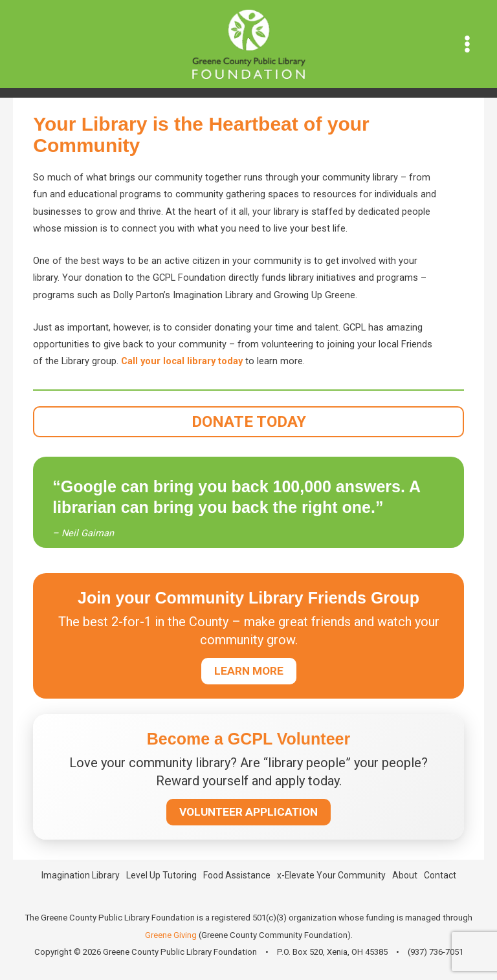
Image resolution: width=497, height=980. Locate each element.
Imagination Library (81, 875)
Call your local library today (182, 361)
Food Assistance (237, 875)
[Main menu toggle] (467, 44)
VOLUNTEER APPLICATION (248, 812)
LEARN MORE (249, 671)
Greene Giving (171, 935)
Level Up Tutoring (161, 875)
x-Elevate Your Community (331, 875)
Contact (440, 875)
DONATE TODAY (249, 422)
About (405, 875)
